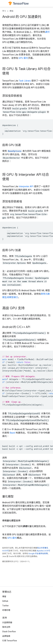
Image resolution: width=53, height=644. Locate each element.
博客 (4, 597)
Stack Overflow (9, 632)
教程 (11, 11)
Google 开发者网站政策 (38, 554)
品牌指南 (6, 636)
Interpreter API (26, 186)
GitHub (5, 601)
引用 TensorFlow (10, 641)
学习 (4, 11)
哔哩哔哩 (6, 610)
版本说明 (6, 627)
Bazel (12, 433)
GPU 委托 (23, 58)
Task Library (25, 81)
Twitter (6, 606)
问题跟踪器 (7, 622)
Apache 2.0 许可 (43, 551)
